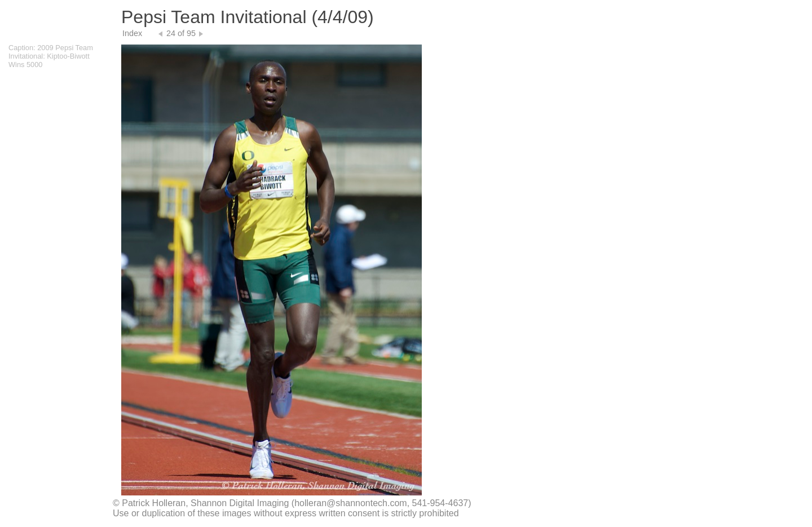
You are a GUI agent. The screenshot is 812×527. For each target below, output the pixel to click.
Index (132, 33)
